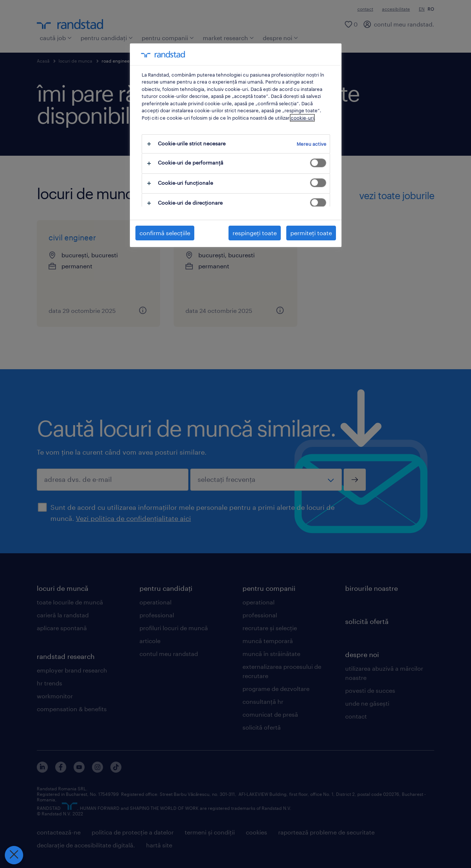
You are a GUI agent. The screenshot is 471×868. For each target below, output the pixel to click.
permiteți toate (311, 233)
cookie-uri (302, 118)
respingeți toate (255, 233)
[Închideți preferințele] (14, 855)
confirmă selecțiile (165, 233)
